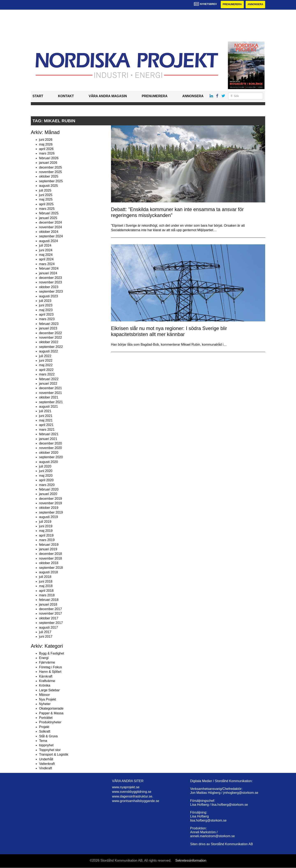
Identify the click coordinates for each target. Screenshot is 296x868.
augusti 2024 (49, 241)
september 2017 (51, 623)
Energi (44, 658)
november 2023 (50, 282)
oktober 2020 (49, 453)
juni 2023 (46, 305)
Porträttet (46, 718)
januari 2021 (48, 439)
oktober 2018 (49, 563)
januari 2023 (48, 328)
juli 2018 (45, 577)
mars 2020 (47, 485)
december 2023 (50, 278)
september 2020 (51, 457)
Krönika (45, 686)
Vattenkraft (47, 764)
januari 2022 (48, 384)
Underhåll (46, 759)
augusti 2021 (49, 407)
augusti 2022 (49, 351)
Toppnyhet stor (50, 750)
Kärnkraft (46, 676)
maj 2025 (46, 200)
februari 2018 (49, 600)
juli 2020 (45, 466)
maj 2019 (46, 531)
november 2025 (50, 172)
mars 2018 (47, 595)
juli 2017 (45, 632)
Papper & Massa (51, 713)
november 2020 (50, 448)
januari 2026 (48, 163)
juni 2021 (46, 416)
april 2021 (46, 425)
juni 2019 (46, 526)
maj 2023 (46, 310)
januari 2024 (48, 273)
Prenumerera (232, 5)
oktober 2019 (49, 508)
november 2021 (50, 393)
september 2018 (51, 568)
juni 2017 (46, 637)
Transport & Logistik (54, 754)
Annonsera (255, 5)
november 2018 (50, 558)
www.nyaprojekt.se (126, 787)
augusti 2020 (49, 462)
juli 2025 (45, 190)
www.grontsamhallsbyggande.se (136, 801)
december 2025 (50, 167)
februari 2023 (49, 324)
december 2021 (50, 388)
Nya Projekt (48, 699)
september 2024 (51, 236)
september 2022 (51, 347)
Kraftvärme (47, 681)
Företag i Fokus (50, 667)
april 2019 (46, 535)
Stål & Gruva (48, 736)
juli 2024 (45, 245)
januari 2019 (48, 549)
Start (38, 96)
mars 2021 (47, 430)
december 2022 (50, 333)
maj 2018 (46, 586)
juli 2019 (45, 522)
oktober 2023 (49, 287)
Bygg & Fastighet (52, 653)
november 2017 (50, 614)
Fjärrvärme (47, 663)
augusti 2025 (49, 186)
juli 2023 (45, 301)
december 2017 (50, 609)
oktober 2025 (49, 177)
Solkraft (45, 731)
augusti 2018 (49, 572)
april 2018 (46, 591)
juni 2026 (46, 140)
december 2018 (50, 554)
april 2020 (46, 480)
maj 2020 (46, 476)
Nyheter (45, 704)
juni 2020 (46, 471)
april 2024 (46, 259)
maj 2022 (46, 365)
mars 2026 (47, 154)
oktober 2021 (49, 397)
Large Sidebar (49, 690)
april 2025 (46, 204)
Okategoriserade (51, 709)
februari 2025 (49, 213)
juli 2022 (45, 356)
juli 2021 (45, 411)
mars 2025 (47, 209)
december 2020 (50, 443)
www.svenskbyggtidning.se (132, 792)
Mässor (44, 695)
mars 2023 (47, 319)
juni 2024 (46, 250)
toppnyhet (46, 745)
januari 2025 (48, 218)
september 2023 (51, 291)
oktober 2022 (49, 342)
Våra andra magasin (108, 96)
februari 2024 (49, 268)
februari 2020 (49, 489)
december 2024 (50, 222)
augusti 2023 (49, 296)
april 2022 (46, 370)
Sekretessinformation (191, 860)
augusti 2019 (49, 517)
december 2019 (50, 499)
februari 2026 (49, 158)
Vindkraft (46, 768)
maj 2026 (46, 144)
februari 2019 (49, 545)
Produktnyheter (50, 722)
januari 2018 (48, 604)
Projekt (44, 727)
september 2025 (51, 181)
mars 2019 (47, 540)
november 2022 (50, 338)
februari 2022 (49, 379)
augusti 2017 (49, 627)
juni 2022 (46, 361)
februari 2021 (49, 434)
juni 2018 (46, 581)
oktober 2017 (49, 618)
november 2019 (50, 503)
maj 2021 (46, 420)
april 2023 (46, 315)
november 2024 (50, 227)
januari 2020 (48, 494)
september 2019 (51, 512)
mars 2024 (47, 264)
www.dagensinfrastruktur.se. (133, 796)
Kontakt (66, 96)
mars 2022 (47, 374)
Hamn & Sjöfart (50, 672)
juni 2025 (46, 195)
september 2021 (51, 402)
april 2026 (46, 149)
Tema (43, 741)
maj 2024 (46, 255)
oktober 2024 (49, 232)
